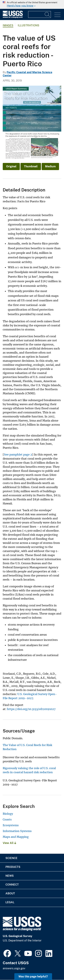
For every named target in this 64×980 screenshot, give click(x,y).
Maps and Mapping (16, 837)
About (10, 893)
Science (11, 858)
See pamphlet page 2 (18, 454)
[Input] (40, 14)
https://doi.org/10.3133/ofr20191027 (31, 709)
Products (13, 867)
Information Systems (17, 831)
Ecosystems (11, 825)
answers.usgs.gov (14, 968)
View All (9, 843)
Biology (8, 814)
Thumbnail (31, 166)
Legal (10, 902)
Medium (50, 166)
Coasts (7, 819)
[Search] (47, 14)
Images (8, 25)
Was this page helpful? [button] (33, 977)
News (10, 876)
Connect (12, 885)
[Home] (13, 17)
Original (11, 166)
